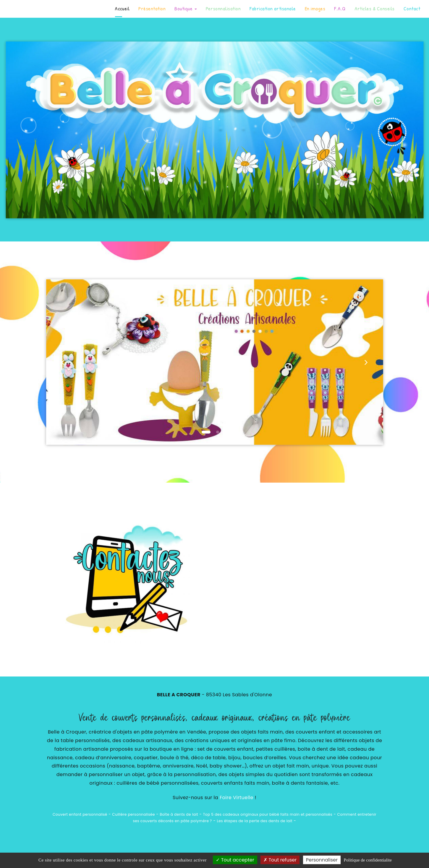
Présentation (152, 8)
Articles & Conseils (375, 8)
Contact (412, 8)
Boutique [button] (186, 8)
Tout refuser (280, 860)
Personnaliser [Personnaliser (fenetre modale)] (322, 860)
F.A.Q (340, 8)
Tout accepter (235, 860)
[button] (63, 362)
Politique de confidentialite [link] (368, 860)
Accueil (122, 8)
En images (315, 8)
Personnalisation (223, 8)
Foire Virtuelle (237, 798)
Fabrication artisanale (273, 8)
